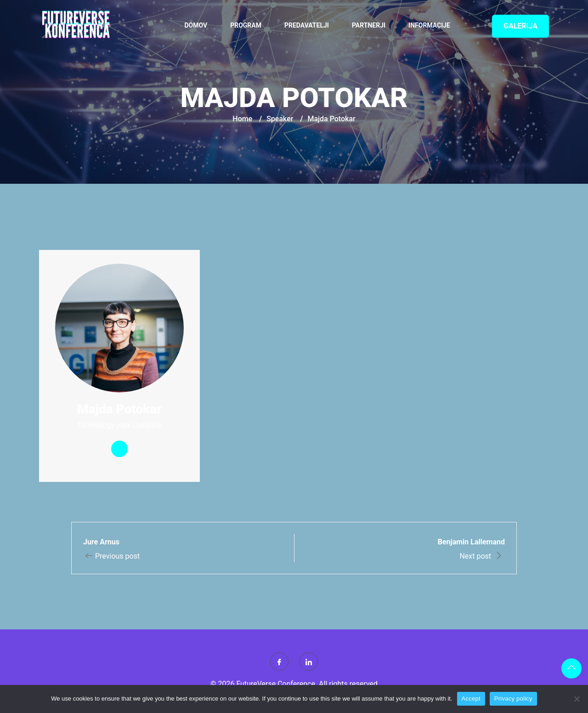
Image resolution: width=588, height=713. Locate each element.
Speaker (280, 119)
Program (246, 25)
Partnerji (369, 25)
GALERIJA (520, 26)
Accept (471, 699)
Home (242, 119)
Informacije (429, 25)
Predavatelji (307, 25)
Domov (196, 25)
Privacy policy (513, 699)
